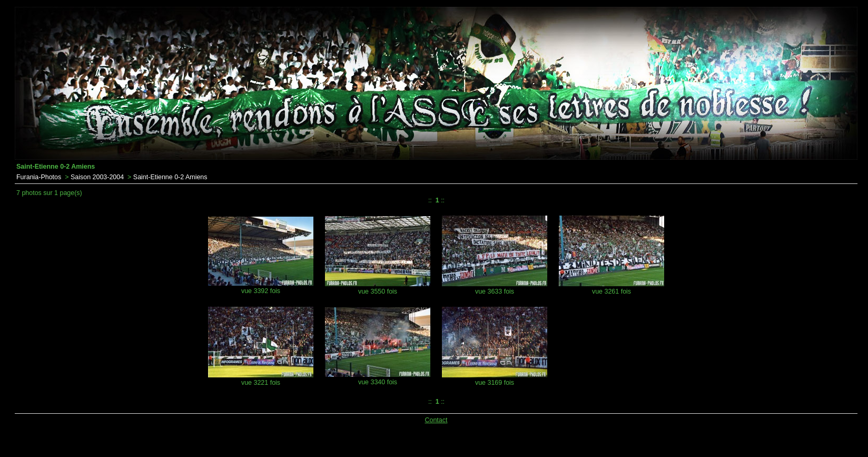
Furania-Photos (39, 177)
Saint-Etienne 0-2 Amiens (170, 177)
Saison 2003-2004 (97, 177)
